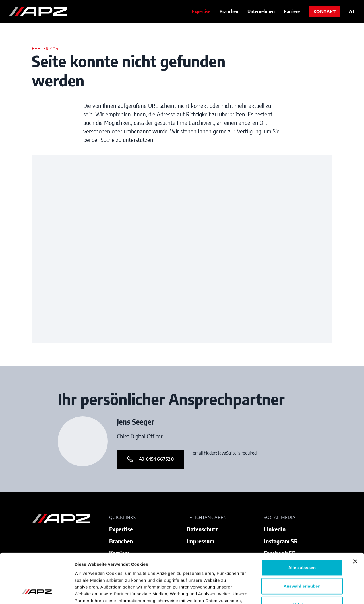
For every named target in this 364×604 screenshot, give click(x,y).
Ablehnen (302, 560)
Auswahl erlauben (302, 542)
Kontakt (324, 12)
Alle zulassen (302, 523)
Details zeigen (302, 593)
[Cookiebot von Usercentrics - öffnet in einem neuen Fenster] (37, 593)
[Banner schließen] (355, 517)
